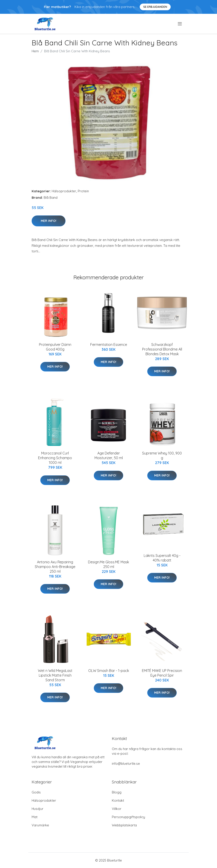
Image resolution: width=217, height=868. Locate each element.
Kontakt (118, 800)
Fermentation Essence (109, 345)
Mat (35, 817)
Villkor (117, 809)
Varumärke (40, 825)
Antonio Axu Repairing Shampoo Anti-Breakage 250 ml (55, 567)
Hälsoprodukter (64, 191)
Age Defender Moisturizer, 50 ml (109, 455)
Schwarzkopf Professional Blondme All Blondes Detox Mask (162, 349)
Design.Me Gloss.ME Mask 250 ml (108, 564)
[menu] (180, 24)
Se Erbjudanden (155, 7)
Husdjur (38, 809)
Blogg (117, 792)
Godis (36, 792)
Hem (35, 51)
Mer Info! (49, 221)
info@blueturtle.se (126, 764)
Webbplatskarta (124, 825)
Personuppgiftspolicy (128, 817)
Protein (83, 191)
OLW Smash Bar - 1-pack (109, 671)
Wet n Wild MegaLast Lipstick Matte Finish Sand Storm (55, 675)
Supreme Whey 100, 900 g (162, 455)
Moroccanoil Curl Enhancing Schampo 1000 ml (55, 458)
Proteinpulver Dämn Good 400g (55, 347)
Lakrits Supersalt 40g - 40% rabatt (162, 558)
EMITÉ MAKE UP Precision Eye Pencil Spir (162, 673)
